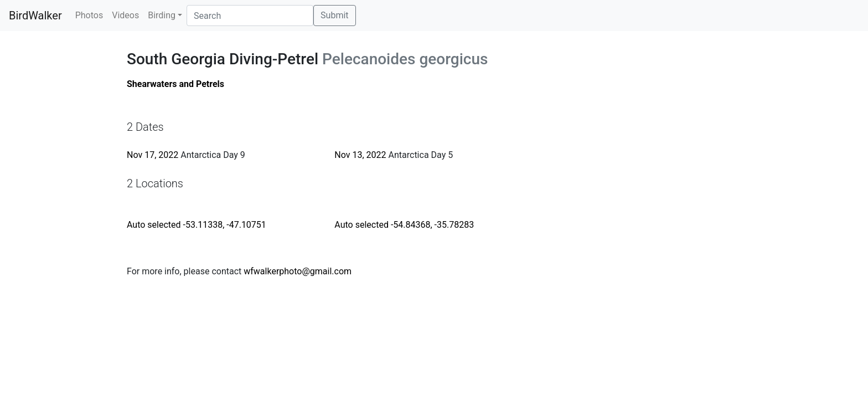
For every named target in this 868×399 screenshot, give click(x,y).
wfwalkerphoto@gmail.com (298, 271)
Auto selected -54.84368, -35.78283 (404, 225)
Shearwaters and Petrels (175, 84)
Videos (125, 15)
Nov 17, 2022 (153, 155)
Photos (89, 15)
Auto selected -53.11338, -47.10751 (197, 225)
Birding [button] (162, 15)
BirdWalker (35, 16)
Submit (334, 15)
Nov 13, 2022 (360, 155)
